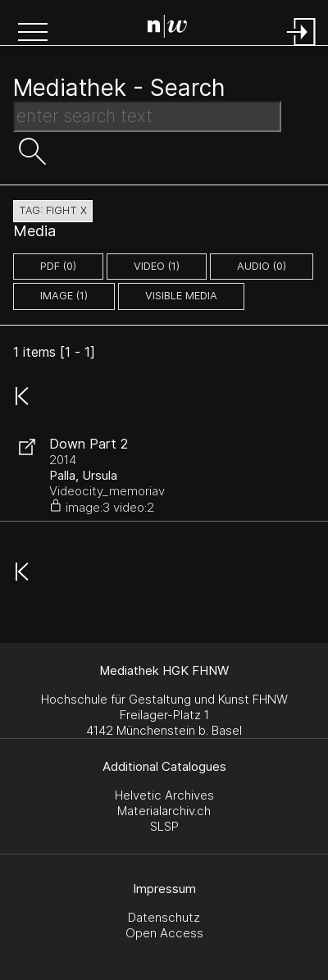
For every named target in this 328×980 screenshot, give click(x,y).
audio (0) (262, 266)
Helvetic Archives (164, 795)
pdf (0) (58, 266)
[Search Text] (147, 116)
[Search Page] (167, 29)
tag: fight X (53, 210)
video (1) (157, 266)
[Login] (302, 47)
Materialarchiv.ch (164, 811)
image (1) (64, 296)
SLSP (164, 826)
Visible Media (181, 296)
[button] (33, 34)
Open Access (164, 933)
